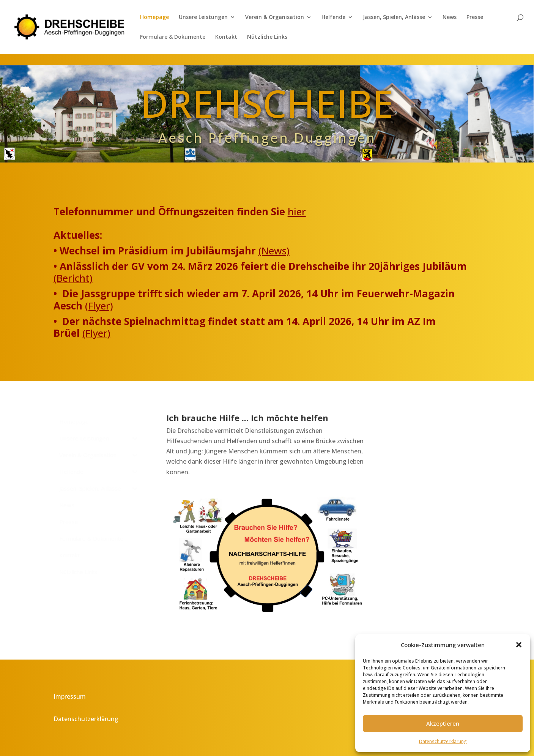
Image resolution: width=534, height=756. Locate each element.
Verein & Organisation (275, 17)
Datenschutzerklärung (443, 741)
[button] (519, 645)
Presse (475, 17)
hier (297, 211)
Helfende (333, 17)
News (450, 17)
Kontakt (226, 37)
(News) (274, 251)
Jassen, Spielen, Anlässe (394, 17)
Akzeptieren (443, 723)
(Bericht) (73, 278)
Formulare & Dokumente (173, 37)
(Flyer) (99, 306)
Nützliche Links (267, 37)
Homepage (154, 17)
